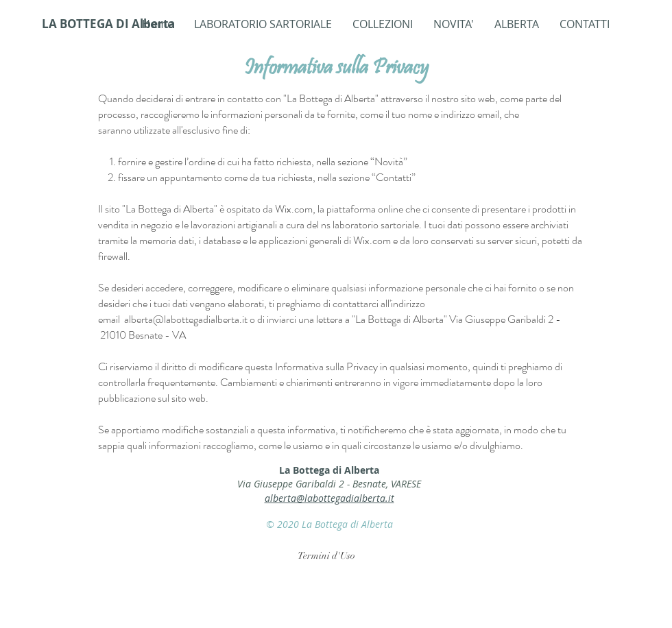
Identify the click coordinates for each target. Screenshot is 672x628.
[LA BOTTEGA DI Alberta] (109, 24)
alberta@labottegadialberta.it (186, 319)
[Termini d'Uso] (326, 556)
